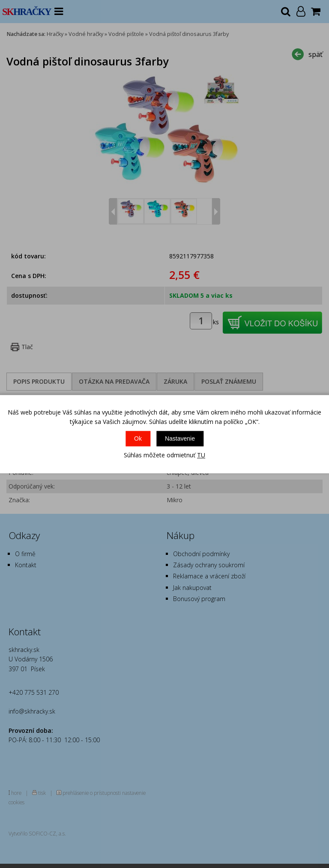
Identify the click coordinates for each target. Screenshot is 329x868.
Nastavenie (180, 439)
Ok (138, 439)
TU (201, 455)
